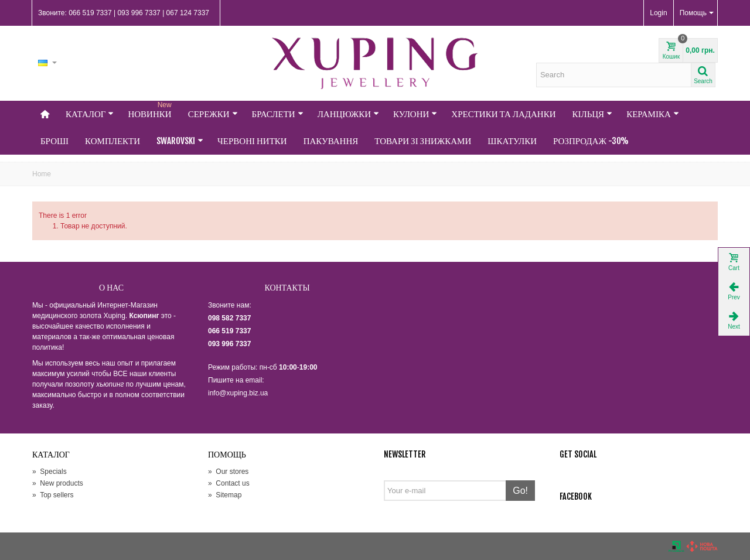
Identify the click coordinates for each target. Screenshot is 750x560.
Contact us (229, 483)
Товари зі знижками (423, 141)
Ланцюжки (348, 114)
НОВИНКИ (151, 110)
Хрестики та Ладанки (503, 114)
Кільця (593, 114)
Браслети (278, 114)
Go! (520, 491)
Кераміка (653, 114)
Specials (50, 472)
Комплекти (112, 141)
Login (658, 13)
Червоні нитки (252, 141)
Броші (54, 141)
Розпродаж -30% (591, 141)
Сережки (213, 114)
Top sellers (53, 495)
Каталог (90, 114)
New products (58, 483)
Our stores (228, 472)
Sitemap (225, 495)
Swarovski (180, 141)
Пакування (331, 141)
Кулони (415, 114)
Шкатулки (512, 141)
